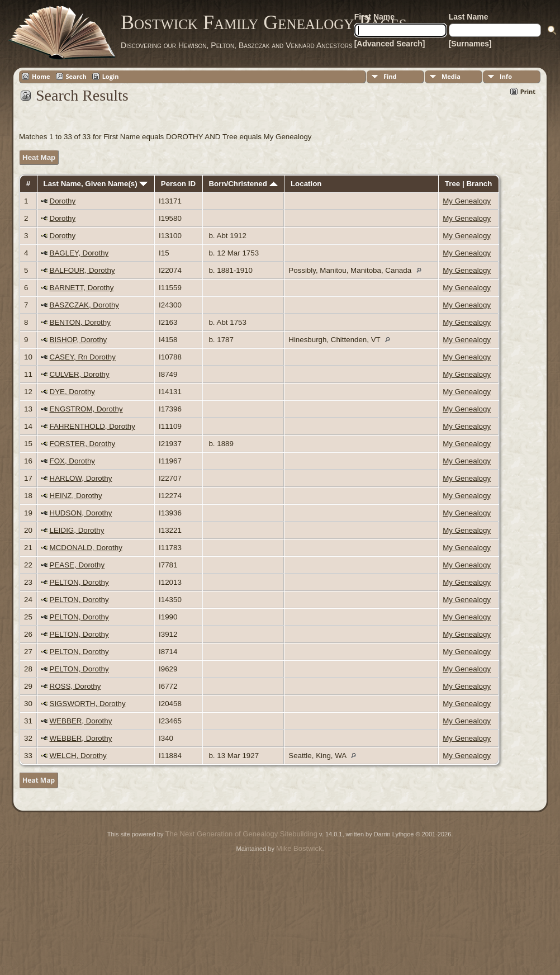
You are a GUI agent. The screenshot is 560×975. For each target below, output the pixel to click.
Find (390, 76)
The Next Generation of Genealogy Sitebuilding (241, 834)
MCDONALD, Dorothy (86, 548)
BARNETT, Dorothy (82, 288)
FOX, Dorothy (72, 461)
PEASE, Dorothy (77, 565)
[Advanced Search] (390, 44)
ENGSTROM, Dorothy (86, 409)
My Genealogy (467, 201)
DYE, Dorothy (72, 392)
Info (506, 76)
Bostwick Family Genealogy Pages (264, 22)
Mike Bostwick (299, 848)
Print (528, 91)
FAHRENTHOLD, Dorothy (92, 426)
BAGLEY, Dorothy (79, 253)
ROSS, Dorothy (75, 686)
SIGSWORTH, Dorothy (88, 704)
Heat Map (39, 157)
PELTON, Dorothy (79, 582)
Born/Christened (243, 184)
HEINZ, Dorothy (76, 496)
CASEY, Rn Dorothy (83, 357)
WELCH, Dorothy (78, 756)
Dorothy (63, 201)
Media (451, 76)
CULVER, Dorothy (80, 374)
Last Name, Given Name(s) (96, 184)
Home (41, 76)
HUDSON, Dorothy (81, 513)
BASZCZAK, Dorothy (84, 305)
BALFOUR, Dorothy (82, 270)
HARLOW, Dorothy (81, 478)
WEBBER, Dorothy (81, 721)
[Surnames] (470, 44)
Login (111, 76)
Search (76, 76)
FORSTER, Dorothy (83, 444)
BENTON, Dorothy (80, 322)
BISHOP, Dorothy (79, 340)
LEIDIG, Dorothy (77, 530)
